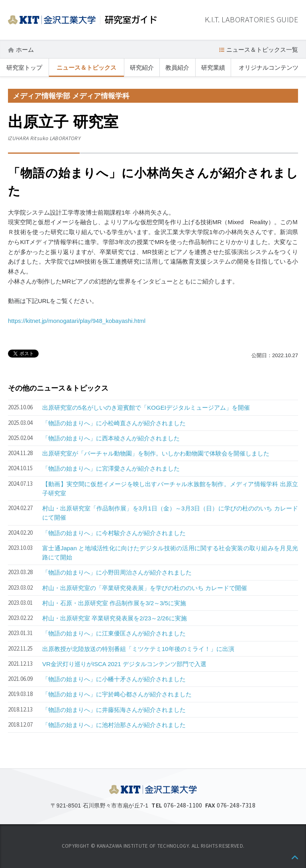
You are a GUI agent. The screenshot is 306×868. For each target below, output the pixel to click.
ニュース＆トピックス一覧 (262, 50)
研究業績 (213, 67)
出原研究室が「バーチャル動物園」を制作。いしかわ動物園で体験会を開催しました (156, 453)
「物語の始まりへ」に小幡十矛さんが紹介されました (114, 679)
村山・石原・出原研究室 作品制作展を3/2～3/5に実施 (114, 603)
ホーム (25, 50)
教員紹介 (177, 67)
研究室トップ (24, 67)
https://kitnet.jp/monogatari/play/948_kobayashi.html (77, 321)
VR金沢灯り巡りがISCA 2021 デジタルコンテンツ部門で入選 (124, 664)
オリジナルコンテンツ (269, 67)
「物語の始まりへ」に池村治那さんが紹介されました (114, 725)
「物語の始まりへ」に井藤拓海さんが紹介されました (114, 710)
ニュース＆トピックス (86, 67)
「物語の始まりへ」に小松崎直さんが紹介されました (114, 423)
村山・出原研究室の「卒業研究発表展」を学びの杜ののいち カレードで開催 (145, 588)
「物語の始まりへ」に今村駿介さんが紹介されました (114, 533)
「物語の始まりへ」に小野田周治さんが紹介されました (117, 572)
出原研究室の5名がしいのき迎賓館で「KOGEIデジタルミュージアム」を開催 (146, 408)
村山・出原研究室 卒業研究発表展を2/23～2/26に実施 (115, 618)
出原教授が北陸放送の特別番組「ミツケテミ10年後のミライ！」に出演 (138, 649)
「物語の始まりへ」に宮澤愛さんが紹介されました (111, 468)
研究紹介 (142, 67)
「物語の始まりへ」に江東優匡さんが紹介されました (114, 633)
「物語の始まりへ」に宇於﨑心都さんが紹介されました (117, 694)
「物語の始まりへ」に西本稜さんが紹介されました (111, 438)
